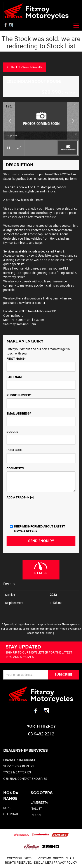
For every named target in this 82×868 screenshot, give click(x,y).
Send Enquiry (41, 541)
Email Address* (19, 413)
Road (7, 808)
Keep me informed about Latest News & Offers (38, 528)
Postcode (15, 450)
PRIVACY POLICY (65, 862)
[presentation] (40, 512)
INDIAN (36, 815)
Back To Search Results (24, 67)
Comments (15, 468)
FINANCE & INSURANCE (20, 760)
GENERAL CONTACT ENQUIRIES (25, 779)
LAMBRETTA (39, 802)
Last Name (15, 377)
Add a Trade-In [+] (20, 497)
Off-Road (11, 814)
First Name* (16, 359)
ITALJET (36, 808)
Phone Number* (19, 395)
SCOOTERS (42, 793)
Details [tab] (41, 573)
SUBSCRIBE (63, 675)
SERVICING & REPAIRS (19, 766)
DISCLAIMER (43, 862)
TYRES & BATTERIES (17, 772)
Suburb (12, 432)
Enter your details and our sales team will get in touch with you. (38, 351)
